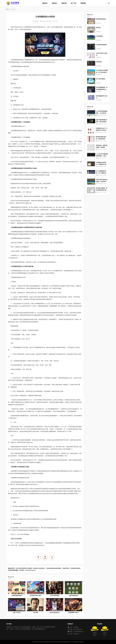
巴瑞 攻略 (36, 613)
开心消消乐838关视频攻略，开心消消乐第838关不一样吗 (102, 72)
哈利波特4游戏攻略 (101, 19)
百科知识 (14, 9)
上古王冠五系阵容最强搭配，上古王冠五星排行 (102, 113)
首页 (9, 9)
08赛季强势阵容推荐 (17, 596)
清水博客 (13, 3)
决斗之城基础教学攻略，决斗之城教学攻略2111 (102, 173)
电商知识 (54, 3)
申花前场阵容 (99, 36)
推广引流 (74, 3)
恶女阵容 (98, 28)
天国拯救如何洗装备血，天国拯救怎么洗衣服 (102, 164)
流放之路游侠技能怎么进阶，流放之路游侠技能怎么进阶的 (102, 122)
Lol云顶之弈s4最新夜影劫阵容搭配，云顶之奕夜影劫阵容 (102, 156)
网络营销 (83, 3)
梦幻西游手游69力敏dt (36, 596)
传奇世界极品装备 (55, 596)
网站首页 (45, 3)
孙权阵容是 (99, 62)
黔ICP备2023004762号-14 (66, 642)
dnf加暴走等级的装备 (101, 45)
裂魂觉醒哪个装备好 (73, 613)
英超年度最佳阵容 (73, 596)
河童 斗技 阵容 (17, 613)
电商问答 (64, 3)
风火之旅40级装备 (101, 79)
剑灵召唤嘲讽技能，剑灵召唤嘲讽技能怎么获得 (102, 89)
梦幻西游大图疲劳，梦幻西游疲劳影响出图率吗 (102, 190)
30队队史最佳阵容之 (55, 613)
